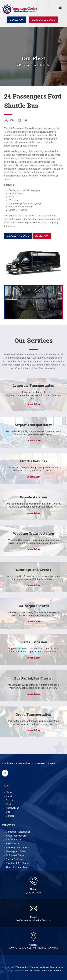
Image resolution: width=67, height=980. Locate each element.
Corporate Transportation (33, 386)
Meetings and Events (33, 570)
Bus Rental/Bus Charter (34, 678)
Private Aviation (34, 497)
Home (9, 792)
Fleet (9, 804)
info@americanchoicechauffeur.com (33, 920)
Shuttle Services (34, 461)
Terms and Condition (51, 971)
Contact (10, 816)
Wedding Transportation (33, 533)
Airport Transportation (33, 425)
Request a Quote (43, 20)
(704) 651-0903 (33, 893)
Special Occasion (33, 642)
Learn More (34, 404)
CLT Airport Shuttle (34, 606)
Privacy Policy (32, 971)
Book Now (17, 20)
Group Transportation (33, 714)
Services (10, 800)
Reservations (12, 808)
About (9, 796)
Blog (8, 812)
